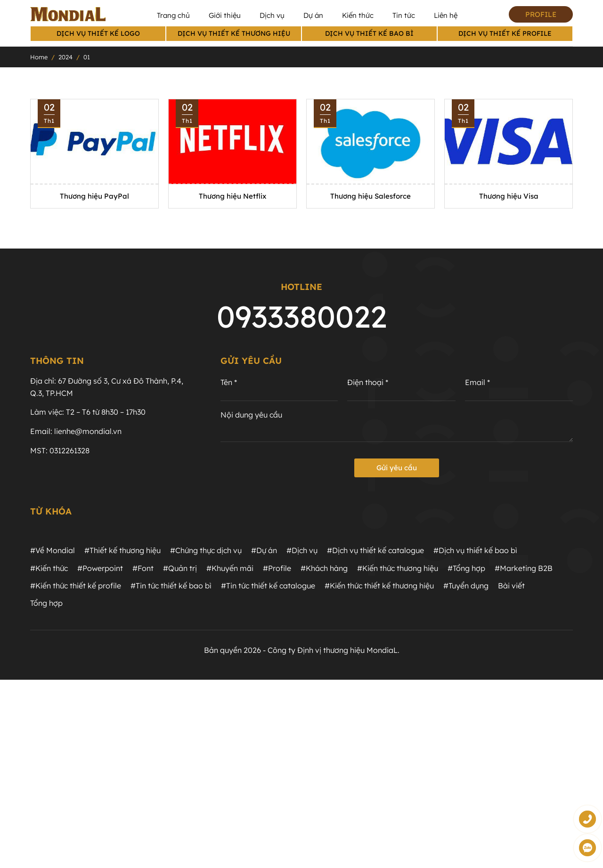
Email (477, 382)
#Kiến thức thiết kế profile (76, 586)
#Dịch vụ (302, 550)
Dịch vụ (272, 15)
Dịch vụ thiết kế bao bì (369, 33)
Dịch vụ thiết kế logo (98, 33)
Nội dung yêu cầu (251, 415)
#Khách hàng (324, 568)
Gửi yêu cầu (397, 468)
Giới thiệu (225, 15)
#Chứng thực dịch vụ (206, 550)
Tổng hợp (46, 603)
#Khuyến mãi (230, 568)
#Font (143, 568)
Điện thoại (368, 382)
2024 (65, 57)
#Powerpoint (100, 568)
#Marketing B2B (524, 568)
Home (39, 57)
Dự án (313, 15)
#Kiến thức (49, 568)
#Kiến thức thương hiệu (398, 568)
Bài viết (511, 586)
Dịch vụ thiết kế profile (505, 33)
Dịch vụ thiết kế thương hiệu (234, 33)
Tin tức (404, 15)
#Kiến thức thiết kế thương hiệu (379, 586)
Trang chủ (173, 15)
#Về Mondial (53, 550)
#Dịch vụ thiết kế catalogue (375, 550)
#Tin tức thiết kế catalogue (268, 586)
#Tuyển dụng (466, 586)
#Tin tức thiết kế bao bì (171, 586)
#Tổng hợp (466, 568)
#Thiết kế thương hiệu (122, 550)
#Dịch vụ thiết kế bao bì (475, 550)
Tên (229, 382)
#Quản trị (180, 568)
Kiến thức (358, 15)
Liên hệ (446, 15)
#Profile (277, 568)
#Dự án (264, 550)
